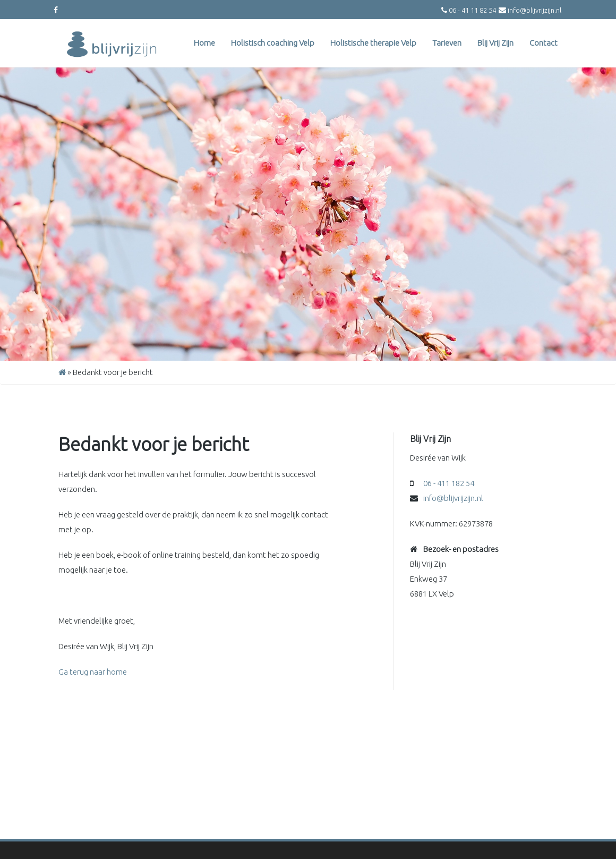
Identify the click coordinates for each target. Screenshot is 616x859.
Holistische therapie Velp (373, 43)
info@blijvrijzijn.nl (534, 10)
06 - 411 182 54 (449, 483)
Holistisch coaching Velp (273, 43)
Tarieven (447, 43)
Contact (544, 43)
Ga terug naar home (93, 672)
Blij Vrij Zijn (495, 43)
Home (204, 43)
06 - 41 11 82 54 (472, 10)
